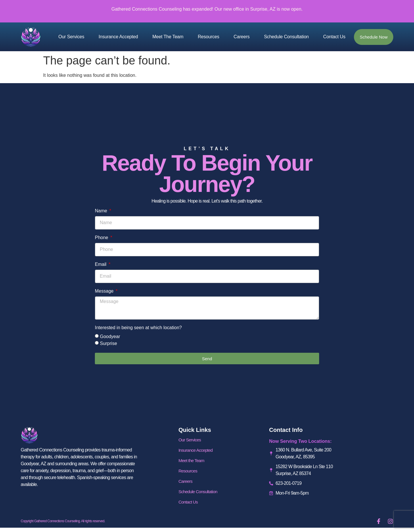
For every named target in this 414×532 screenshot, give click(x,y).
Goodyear (110, 336)
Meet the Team (168, 37)
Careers (242, 37)
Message (105, 291)
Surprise (108, 343)
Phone (102, 238)
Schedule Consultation (286, 37)
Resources (209, 37)
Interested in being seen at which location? (138, 328)
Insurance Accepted (118, 37)
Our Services (71, 37)
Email (101, 264)
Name (102, 211)
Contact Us (334, 37)
